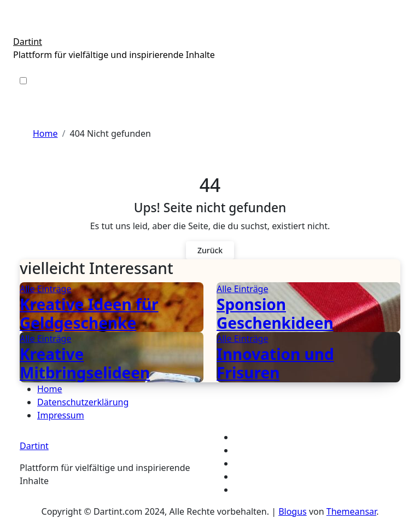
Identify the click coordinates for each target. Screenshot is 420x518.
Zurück (210, 250)
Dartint (28, 42)
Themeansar (351, 511)
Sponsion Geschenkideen (275, 313)
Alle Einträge (45, 289)
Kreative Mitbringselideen (85, 363)
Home (50, 389)
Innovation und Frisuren (275, 363)
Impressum (61, 415)
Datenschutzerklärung (83, 402)
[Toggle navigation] (19, 28)
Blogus (293, 511)
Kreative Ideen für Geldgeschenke (89, 313)
